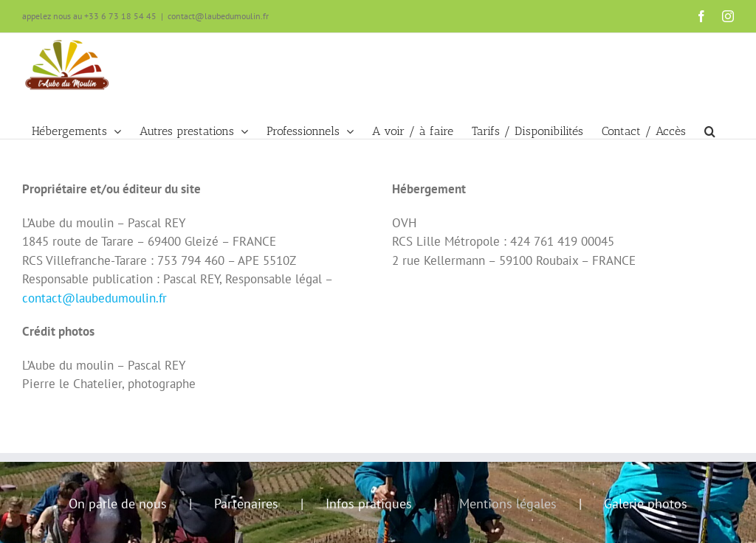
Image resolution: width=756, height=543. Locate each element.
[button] (710, 117)
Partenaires (246, 504)
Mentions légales (508, 504)
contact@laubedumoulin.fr (218, 16)
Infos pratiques (369, 504)
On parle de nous (118, 504)
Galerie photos (646, 504)
